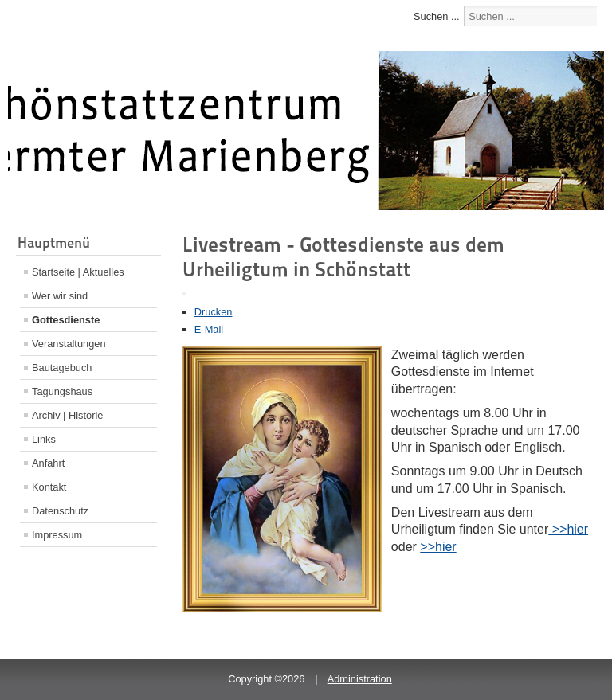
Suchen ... (437, 16)
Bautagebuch (62, 368)
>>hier (568, 529)
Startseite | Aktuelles (78, 272)
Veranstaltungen (69, 344)
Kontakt (49, 487)
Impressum (57, 535)
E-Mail (209, 329)
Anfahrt (48, 463)
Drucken (214, 312)
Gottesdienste (66, 320)
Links (44, 439)
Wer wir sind (60, 296)
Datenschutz (60, 511)
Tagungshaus (62, 391)
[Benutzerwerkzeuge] (184, 294)
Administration (360, 679)
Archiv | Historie (67, 415)
